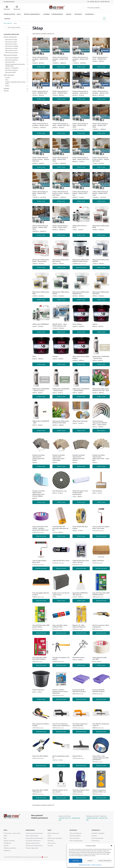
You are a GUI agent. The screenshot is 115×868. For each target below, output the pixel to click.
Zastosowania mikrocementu (34, 833)
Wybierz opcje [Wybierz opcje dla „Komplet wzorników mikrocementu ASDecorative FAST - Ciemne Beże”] (61, 466)
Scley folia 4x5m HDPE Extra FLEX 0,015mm (40, 658)
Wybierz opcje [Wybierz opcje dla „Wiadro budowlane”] (41, 699)
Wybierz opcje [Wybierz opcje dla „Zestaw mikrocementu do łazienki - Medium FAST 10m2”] (101, 201)
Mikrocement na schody (11, 48)
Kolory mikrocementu (32, 836)
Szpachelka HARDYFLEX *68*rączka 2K (80, 594)
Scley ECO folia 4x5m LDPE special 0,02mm (41, 626)
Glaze (34, 357)
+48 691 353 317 (94, 2)
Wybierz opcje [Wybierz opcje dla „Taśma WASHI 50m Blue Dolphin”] (81, 536)
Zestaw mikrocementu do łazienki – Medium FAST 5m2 (80, 193)
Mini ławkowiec (97, 491)
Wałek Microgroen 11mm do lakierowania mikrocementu (80, 493)
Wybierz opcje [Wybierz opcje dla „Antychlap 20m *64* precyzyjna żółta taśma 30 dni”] (61, 536)
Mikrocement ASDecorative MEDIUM (101, 261)
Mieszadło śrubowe (78, 658)
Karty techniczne (75, 838)
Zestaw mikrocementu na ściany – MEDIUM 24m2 (60, 92)
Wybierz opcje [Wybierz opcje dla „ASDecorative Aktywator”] (81, 431)
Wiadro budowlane (38, 690)
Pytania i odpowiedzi (32, 848)
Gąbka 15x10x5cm (98, 561)
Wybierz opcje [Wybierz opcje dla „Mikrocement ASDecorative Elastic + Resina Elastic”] (41, 267)
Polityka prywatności (96, 865)
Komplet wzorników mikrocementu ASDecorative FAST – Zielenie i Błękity (39, 494)
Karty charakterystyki (76, 841)
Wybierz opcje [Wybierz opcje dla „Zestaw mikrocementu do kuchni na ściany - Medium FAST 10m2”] (101, 167)
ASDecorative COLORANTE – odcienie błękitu (81, 390)
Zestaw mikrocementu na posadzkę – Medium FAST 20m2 (80, 59)
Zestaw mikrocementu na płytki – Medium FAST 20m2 (60, 159)
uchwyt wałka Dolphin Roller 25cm (39, 562)
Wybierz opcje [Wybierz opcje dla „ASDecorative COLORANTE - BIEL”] (41, 431)
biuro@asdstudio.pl (9, 2)
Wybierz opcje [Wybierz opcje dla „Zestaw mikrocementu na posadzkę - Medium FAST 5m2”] (41, 67)
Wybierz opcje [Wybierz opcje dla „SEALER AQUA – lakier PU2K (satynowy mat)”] (61, 332)
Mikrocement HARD (10, 72)
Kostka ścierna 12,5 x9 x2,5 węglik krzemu (61, 594)
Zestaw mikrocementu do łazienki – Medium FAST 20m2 (40, 227)
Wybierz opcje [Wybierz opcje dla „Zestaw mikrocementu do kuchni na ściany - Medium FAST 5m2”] (41, 167)
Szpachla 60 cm (77, 756)
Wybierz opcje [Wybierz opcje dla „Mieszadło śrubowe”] (81, 665)
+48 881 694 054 (92, 818)
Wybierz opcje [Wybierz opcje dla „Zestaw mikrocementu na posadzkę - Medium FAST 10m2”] (61, 67)
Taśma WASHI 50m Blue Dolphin (80, 528)
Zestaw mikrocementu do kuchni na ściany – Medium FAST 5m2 (41, 159)
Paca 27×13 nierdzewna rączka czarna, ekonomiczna (61, 725)
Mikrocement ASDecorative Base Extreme (61, 261)
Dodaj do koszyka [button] (81, 267)
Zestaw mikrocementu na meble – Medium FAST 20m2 (100, 125)
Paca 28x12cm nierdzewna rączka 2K (101, 725)
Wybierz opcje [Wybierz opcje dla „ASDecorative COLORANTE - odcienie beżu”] (101, 364)
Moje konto (7, 8)
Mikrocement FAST (10, 62)
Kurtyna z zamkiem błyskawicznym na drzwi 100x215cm (60, 692)
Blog (5, 838)
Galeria (6, 841)
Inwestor (94, 836)
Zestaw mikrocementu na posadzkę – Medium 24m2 (40, 125)
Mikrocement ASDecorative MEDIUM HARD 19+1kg (81, 261)
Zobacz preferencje (105, 861)
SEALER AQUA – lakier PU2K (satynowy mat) (60, 325)
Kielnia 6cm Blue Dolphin (40, 756)
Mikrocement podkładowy (12, 58)
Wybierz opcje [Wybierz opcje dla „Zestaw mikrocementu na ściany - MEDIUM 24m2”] (61, 99)
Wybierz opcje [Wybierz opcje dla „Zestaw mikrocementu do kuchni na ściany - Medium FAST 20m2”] (61, 201)
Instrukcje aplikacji (75, 836)
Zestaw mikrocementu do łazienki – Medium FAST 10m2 (100, 193)
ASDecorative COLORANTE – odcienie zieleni (61, 390)
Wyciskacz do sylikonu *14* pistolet (61, 658)
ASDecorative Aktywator (80, 421)
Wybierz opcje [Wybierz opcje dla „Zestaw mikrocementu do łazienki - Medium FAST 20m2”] (41, 235)
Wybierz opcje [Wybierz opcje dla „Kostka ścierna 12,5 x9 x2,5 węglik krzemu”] (61, 601)
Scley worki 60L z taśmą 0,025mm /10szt (60, 626)
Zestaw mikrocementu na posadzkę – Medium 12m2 (101, 92)
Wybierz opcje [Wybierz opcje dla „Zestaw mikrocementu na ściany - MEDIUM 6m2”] (101, 67)
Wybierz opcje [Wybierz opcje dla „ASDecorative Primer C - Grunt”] (81, 235)
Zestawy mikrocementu (10, 37)
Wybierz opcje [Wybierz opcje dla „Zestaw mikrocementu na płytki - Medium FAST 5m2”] (81, 167)
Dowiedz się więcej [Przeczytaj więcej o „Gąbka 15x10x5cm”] (101, 568)
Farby (49, 836)
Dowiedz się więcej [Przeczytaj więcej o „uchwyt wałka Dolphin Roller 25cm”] (41, 568)
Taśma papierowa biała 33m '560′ (100, 658)
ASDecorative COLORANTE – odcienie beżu (101, 357)
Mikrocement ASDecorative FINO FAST (101, 293)
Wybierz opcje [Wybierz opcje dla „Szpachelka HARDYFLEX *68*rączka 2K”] (81, 601)
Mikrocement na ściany (11, 44)
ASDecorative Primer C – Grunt (80, 227)
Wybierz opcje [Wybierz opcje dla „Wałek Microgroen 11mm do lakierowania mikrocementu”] (81, 502)
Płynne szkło (51, 843)
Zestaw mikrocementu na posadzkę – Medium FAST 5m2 (40, 59)
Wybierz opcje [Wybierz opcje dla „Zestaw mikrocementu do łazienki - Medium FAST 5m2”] (81, 201)
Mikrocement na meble (11, 40)
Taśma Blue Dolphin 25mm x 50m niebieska (81, 791)
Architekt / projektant (98, 833)
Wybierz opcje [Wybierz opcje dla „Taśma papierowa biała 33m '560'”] (101, 665)
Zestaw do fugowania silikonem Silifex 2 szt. (99, 791)
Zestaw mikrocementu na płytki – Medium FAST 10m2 (40, 193)
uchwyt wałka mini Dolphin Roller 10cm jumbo (101, 528)
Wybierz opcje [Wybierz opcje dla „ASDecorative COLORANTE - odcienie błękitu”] (81, 397)
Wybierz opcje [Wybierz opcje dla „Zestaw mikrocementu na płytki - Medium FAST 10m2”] (41, 201)
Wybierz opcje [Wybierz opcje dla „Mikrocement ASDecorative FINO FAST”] (101, 300)
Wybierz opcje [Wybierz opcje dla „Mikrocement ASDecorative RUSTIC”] (61, 300)
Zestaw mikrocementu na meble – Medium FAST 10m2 (80, 125)
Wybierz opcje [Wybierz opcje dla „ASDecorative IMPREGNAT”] (41, 332)
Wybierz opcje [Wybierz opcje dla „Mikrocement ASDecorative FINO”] (41, 300)
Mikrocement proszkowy (12, 60)
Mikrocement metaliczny (12, 70)
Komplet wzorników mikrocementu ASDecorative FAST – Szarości (79, 458)
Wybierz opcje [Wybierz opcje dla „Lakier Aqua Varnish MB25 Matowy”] (81, 364)
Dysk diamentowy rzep (59, 491)
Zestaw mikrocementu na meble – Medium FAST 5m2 (61, 125)
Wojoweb (45, 857)
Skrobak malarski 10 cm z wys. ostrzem (60, 791)
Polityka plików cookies (85, 865)
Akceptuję (76, 861)
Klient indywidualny (98, 838)
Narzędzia (6, 88)
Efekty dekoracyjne (9, 75)
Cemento (55, 357)
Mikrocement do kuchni (11, 50)
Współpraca (7, 843)
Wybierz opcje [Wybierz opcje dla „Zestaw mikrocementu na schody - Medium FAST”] (61, 235)
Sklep (5, 836)
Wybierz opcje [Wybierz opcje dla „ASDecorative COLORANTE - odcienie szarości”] (41, 397)
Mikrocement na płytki (11, 42)
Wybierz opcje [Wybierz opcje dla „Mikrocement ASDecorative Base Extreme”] (61, 267)
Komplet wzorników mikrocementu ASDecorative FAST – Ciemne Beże (59, 458)
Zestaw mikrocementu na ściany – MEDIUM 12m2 (40, 92)
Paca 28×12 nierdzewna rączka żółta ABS (80, 725)
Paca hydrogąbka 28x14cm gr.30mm (41, 594)
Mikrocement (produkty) (55, 838)
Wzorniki (6, 91)
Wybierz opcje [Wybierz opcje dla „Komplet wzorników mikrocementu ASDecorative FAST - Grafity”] (41, 466)
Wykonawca (95, 841)
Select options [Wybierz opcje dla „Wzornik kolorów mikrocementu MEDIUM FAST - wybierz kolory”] (101, 431)
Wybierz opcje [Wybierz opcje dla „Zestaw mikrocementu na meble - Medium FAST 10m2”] (81, 133)
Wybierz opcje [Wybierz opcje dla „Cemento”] (61, 364)
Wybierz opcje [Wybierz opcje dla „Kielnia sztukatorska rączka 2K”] (61, 766)
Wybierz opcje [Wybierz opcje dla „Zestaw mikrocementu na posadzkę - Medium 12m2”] (101, 99)
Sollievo (95, 324)
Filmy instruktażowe (76, 833)
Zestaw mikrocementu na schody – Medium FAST (60, 227)
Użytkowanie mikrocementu (34, 846)
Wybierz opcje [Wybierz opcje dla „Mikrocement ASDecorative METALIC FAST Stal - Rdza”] (101, 397)
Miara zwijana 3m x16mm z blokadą (41, 725)
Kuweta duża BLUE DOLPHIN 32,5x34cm (79, 691)
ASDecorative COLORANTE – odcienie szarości (41, 390)
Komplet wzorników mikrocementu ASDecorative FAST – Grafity (39, 458)
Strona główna (8, 23)
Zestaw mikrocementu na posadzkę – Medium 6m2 (80, 92)
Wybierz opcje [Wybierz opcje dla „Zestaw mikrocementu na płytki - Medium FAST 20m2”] (61, 167)
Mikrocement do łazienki (11, 53)
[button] (111, 846)
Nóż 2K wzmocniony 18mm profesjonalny (101, 626)
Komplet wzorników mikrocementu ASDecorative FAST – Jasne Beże (101, 458)
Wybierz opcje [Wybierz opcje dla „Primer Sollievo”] (81, 332)
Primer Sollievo (77, 324)
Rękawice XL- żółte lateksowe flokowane (79, 626)
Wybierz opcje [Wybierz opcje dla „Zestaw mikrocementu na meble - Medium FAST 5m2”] (61, 133)
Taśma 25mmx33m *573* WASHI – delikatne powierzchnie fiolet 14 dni (40, 528)
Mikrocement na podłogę (12, 46)
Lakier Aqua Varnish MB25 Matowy (81, 357)
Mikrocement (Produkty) (10, 55)
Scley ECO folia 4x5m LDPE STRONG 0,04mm (101, 594)
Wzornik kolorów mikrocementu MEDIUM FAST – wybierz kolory (100, 423)
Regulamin (7, 850)
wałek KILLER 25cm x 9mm (61, 561)
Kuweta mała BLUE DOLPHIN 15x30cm (99, 691)
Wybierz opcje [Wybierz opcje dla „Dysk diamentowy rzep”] (61, 502)
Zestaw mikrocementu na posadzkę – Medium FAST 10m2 (60, 59)
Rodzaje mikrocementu (33, 843)
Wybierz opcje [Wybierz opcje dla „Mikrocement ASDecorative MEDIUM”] (101, 267)
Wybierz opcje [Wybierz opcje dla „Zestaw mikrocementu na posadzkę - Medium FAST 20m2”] (81, 67)
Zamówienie (17, 8)
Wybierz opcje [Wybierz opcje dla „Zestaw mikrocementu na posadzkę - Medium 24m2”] (41, 133)
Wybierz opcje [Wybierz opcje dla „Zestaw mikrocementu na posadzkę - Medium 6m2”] (81, 99)
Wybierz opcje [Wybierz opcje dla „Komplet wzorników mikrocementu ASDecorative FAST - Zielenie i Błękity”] (41, 502)
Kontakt (6, 846)
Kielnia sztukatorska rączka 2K (61, 757)
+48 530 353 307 (105, 2)
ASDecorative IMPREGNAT (41, 324)
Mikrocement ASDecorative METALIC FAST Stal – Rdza (101, 390)
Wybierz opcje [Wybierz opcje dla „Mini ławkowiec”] (101, 502)
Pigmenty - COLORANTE (12, 68)
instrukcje (12, 841)
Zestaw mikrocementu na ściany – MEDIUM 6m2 (100, 58)
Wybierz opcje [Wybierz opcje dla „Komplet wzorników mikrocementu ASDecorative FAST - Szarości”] (81, 466)
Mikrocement (8, 833)
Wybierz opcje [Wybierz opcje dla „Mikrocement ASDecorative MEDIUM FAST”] (81, 300)
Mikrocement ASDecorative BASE (101, 227)
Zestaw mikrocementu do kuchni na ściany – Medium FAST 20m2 (61, 193)
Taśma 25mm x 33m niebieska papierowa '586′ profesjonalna (100, 758)
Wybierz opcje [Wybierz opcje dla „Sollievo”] (101, 332)
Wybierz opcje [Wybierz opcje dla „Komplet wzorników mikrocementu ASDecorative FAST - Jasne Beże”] (101, 466)
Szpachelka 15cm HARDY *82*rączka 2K (40, 791)
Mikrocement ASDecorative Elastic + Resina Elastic (41, 261)
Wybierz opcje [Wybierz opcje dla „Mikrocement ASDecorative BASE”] (101, 235)
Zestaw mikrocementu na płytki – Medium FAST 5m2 (81, 159)
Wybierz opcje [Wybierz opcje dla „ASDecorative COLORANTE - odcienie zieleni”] (61, 397)
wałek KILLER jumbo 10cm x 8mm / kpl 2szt (81, 562)
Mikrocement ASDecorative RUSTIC (61, 293)
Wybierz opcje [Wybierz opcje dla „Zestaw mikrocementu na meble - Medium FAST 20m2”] (101, 133)
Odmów (90, 861)
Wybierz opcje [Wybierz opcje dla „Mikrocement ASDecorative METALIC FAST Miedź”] (61, 431)
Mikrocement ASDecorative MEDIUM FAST (81, 293)
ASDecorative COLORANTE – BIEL (41, 422)
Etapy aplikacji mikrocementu (34, 838)
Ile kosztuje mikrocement (33, 841)
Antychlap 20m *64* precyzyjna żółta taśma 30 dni (60, 528)
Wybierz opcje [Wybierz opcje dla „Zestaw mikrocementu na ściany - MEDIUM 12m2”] (41, 99)
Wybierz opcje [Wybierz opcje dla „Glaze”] (41, 364)
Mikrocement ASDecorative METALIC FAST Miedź (61, 422)
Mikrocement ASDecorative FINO (41, 293)
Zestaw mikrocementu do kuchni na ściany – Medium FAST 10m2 (101, 159)
